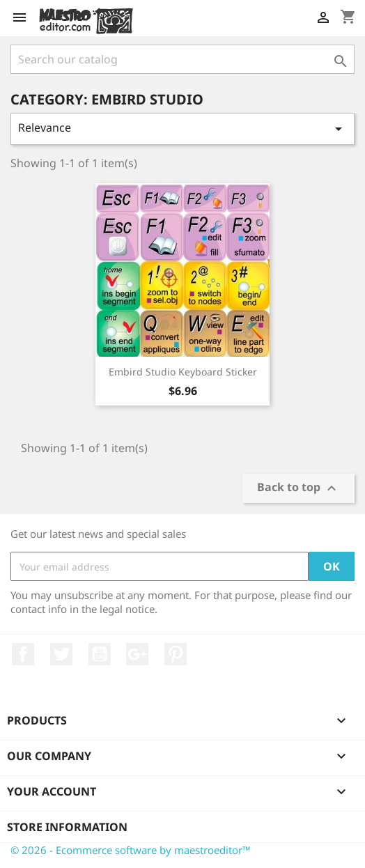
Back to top (298, 488)
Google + (137, 654)
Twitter (61, 654)
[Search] (182, 59)
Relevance (182, 129)
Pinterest (176, 654)
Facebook (23, 654)
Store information (67, 827)
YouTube (100, 654)
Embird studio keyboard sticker (183, 372)
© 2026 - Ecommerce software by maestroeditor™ (131, 850)
